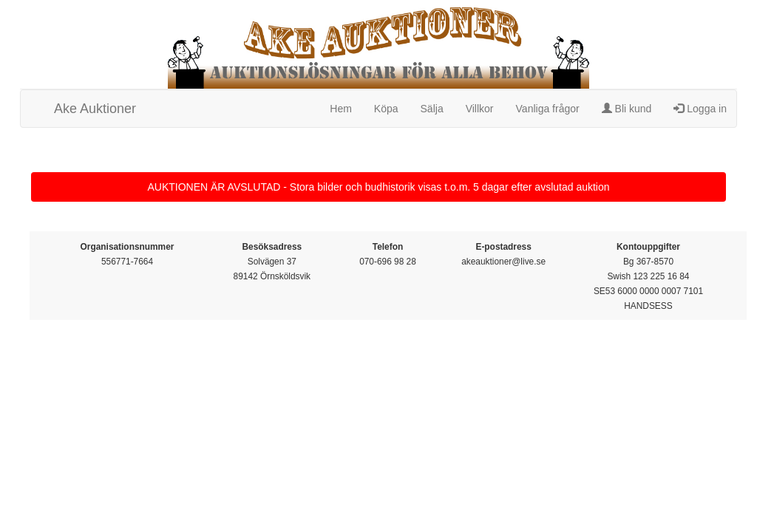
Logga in (700, 109)
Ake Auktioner (95, 109)
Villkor (480, 109)
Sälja (432, 109)
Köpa (386, 109)
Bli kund (627, 109)
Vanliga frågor (548, 109)
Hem (341, 109)
